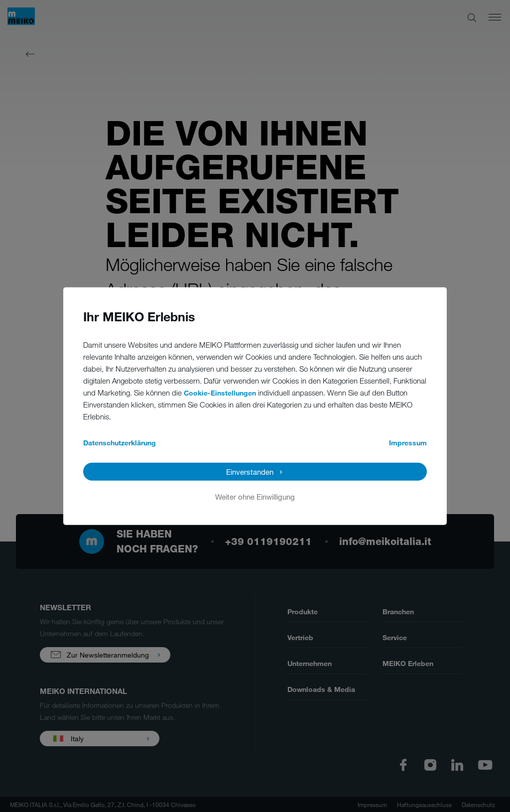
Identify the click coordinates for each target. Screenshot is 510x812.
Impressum (408, 442)
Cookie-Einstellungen (220, 392)
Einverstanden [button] (250, 471)
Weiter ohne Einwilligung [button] (255, 496)
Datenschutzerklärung (120, 442)
